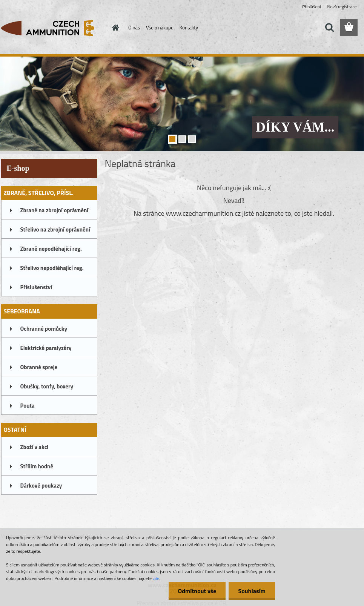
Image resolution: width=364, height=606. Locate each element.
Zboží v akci (35, 447)
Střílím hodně (37, 466)
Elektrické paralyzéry (46, 348)
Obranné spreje (39, 367)
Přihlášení (311, 7)
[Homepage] (114, 28)
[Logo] (53, 28)
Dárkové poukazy (41, 486)
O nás (134, 28)
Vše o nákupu (160, 28)
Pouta (28, 406)
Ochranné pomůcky (44, 329)
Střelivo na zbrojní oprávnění (55, 229)
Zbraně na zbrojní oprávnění (55, 210)
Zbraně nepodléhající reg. (51, 249)
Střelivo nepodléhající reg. (52, 268)
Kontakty (189, 28)
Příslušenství (36, 287)
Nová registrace (342, 7)
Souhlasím (252, 591)
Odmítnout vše (197, 591)
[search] (329, 28)
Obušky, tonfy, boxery (47, 386)
